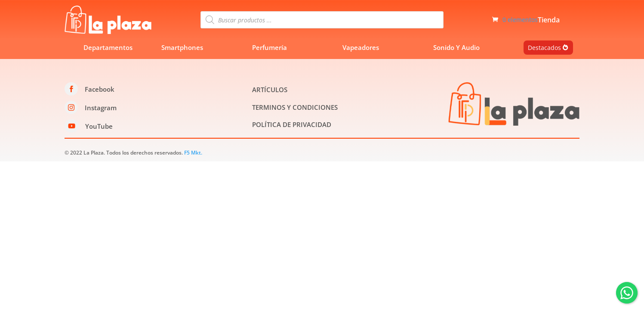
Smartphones (182, 47)
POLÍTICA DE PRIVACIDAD (292, 124)
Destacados (544, 48)
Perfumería (270, 47)
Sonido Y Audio (456, 47)
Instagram (101, 108)
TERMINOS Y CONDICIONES (295, 107)
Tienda (549, 21)
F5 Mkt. (193, 153)
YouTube (99, 126)
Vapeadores (361, 47)
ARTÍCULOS (270, 90)
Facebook (100, 89)
